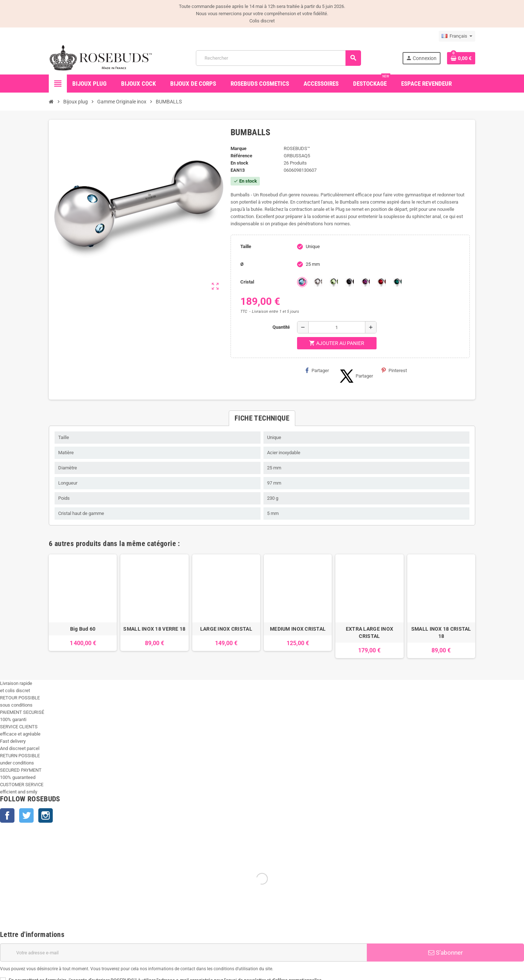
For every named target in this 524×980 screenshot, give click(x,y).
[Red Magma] (382, 282)
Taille (246, 246)
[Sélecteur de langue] (457, 36)
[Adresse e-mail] (183, 953)
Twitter (26, 815)
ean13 (238, 170)
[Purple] (366, 282)
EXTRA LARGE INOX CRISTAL (370, 632)
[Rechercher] (278, 58)
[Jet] (350, 282)
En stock (239, 163)
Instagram (46, 815)
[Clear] (318, 282)
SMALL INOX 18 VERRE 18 (154, 629)
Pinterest (394, 370)
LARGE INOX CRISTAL (226, 629)
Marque (239, 148)
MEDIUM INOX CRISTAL (298, 629)
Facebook (7, 815)
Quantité (281, 327)
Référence (241, 156)
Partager (317, 370)
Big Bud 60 (83, 629)
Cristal (247, 282)
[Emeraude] (398, 282)
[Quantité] (337, 327)
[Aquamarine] (302, 282)
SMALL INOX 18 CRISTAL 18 (441, 632)
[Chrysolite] (334, 282)
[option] (83, 606)
